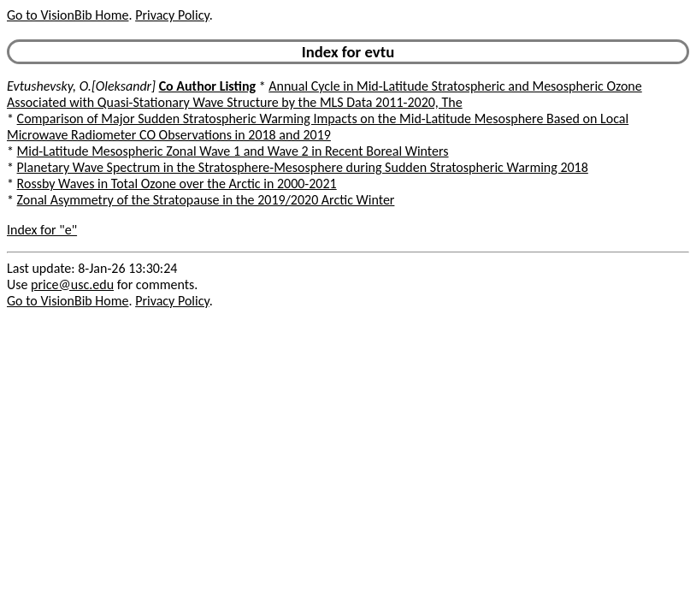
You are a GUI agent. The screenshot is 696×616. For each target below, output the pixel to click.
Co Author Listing (207, 86)
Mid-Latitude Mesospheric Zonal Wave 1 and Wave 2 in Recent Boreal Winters (233, 151)
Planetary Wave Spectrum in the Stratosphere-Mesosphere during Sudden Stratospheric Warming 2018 (303, 167)
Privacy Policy (172, 15)
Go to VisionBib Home (68, 15)
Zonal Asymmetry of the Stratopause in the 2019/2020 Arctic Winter (206, 200)
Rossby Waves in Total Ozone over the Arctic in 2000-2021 (177, 184)
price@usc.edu (72, 284)
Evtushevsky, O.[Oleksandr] (81, 86)
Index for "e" (42, 230)
